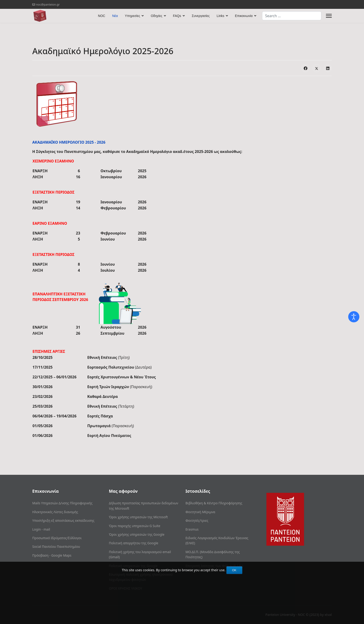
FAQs (177, 16)
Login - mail (41, 529)
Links (220, 16)
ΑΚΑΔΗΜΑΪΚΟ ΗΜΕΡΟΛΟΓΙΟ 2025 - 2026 (69, 142)
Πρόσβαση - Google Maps (52, 555)
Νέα (115, 16)
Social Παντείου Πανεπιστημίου (56, 546)
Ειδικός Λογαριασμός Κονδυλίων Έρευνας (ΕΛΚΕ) (217, 540)
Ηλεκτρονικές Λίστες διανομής (55, 512)
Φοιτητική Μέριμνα (200, 512)
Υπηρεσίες (133, 16)
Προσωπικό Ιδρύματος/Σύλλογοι (57, 538)
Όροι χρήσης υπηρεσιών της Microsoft (138, 517)
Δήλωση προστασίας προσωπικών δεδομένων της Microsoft (143, 506)
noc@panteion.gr (48, 5)
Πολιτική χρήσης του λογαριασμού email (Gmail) (140, 554)
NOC (102, 16)
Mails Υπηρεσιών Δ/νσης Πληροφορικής (62, 503)
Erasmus (192, 529)
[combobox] (292, 16)
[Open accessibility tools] (354, 317)
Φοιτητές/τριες (197, 520)
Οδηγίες (156, 16)
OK (234, 570)
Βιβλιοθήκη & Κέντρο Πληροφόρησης (214, 503)
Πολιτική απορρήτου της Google (134, 543)
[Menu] (329, 16)
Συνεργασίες (201, 16)
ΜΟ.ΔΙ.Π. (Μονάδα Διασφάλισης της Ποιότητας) (213, 554)
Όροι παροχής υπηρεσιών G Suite (135, 526)
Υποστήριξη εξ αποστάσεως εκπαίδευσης (63, 520)
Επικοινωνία (244, 16)
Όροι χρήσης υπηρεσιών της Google (137, 534)
